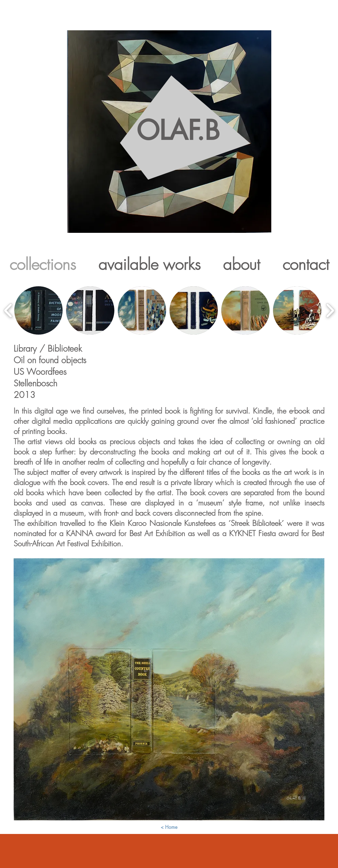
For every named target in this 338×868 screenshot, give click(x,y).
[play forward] (330, 310)
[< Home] (169, 827)
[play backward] (8, 310)
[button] (38, 310)
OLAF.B (178, 148)
